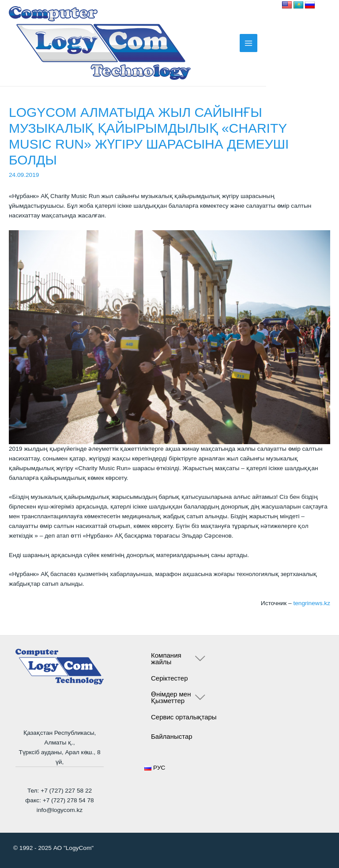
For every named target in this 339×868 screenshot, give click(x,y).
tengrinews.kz (312, 603)
